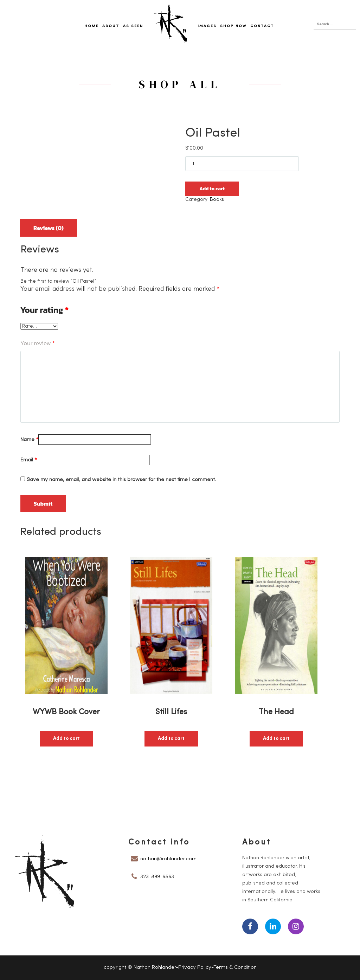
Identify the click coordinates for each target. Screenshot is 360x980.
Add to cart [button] (66, 739)
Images (207, 26)
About (111, 26)
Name (29, 440)
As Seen (133, 26)
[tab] (49, 225)
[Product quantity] (242, 164)
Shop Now (233, 26)
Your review (38, 343)
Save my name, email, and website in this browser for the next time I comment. (121, 480)
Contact (262, 26)
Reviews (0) (49, 228)
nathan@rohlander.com (168, 859)
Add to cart (212, 189)
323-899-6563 (157, 877)
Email (29, 460)
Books (217, 200)
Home (92, 26)
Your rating (44, 310)
